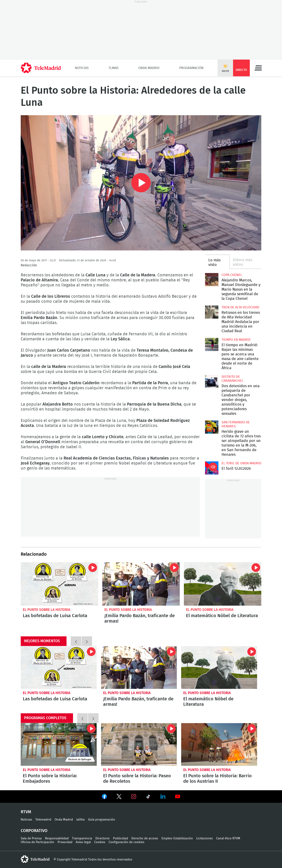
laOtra (81, 820)
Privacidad (65, 842)
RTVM (26, 812)
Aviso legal (83, 842)
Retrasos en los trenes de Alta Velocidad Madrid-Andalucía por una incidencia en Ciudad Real (212, 312)
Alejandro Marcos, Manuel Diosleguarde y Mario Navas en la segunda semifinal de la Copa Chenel (212, 280)
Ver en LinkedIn (163, 797)
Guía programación (102, 820)
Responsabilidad (57, 838)
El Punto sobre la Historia (47, 610)
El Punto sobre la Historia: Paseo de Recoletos (139, 744)
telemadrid (35, 859)
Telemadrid (43, 820)
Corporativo (34, 831)
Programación (191, 68)
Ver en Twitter (119, 797)
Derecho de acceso (145, 838)
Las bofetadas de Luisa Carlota (59, 584)
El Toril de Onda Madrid (241, 463)
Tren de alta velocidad (240, 307)
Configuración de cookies (126, 842)
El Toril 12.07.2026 (212, 468)
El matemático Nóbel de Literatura (223, 584)
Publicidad (120, 838)
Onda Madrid (149, 68)
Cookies (100, 842)
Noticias (82, 68)
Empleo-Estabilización (177, 838)
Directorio (103, 838)
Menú (258, 68)
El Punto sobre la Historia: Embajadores (59, 744)
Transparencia (82, 838)
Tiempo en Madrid (236, 340)
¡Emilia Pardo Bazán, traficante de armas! (141, 584)
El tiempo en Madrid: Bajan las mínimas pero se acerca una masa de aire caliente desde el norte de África (212, 344)
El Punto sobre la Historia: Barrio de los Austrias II (219, 744)
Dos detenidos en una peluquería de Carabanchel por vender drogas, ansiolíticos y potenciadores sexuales (212, 381)
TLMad (113, 68)
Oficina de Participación (37, 842)
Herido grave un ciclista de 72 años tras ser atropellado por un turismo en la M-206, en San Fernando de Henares (212, 427)
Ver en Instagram (134, 797)
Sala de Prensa (31, 838)
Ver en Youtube (178, 797)
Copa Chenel (232, 275)
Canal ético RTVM (228, 838)
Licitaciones (204, 838)
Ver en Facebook (104, 797)
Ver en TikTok (148, 797)
